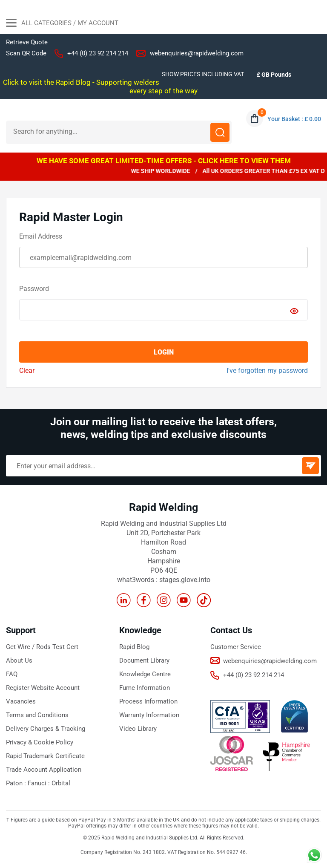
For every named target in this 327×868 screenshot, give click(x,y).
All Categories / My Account (62, 24)
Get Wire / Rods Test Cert (42, 647)
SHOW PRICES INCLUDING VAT (203, 74)
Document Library (144, 660)
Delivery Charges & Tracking (46, 729)
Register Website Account (43, 688)
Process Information (148, 701)
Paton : (17, 783)
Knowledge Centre (145, 674)
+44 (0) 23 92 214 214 (98, 53)
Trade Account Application (44, 770)
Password (34, 289)
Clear (27, 371)
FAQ (12, 674)
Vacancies (21, 701)
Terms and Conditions (37, 715)
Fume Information (145, 688)
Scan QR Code (26, 53)
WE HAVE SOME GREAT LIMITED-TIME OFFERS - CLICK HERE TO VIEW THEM (164, 161)
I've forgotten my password (267, 371)
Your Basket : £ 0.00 (294, 119)
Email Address (41, 236)
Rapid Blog (134, 647)
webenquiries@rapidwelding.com (197, 53)
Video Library (138, 729)
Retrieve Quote (27, 42)
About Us (19, 660)
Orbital (61, 783)
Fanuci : (40, 783)
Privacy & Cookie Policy (40, 742)
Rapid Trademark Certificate (45, 756)
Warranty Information (149, 715)
